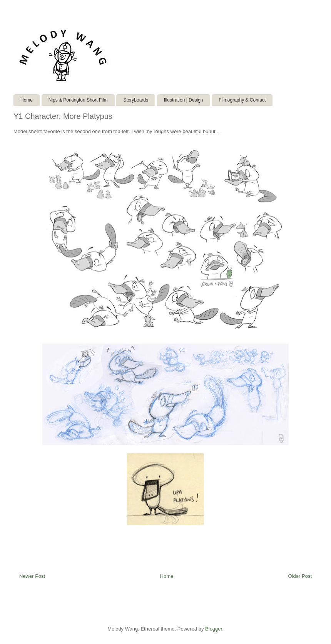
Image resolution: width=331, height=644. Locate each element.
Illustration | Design (184, 100)
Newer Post (32, 576)
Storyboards (136, 100)
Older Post (300, 576)
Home (27, 100)
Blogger (214, 629)
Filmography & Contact (242, 100)
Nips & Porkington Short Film (78, 100)
